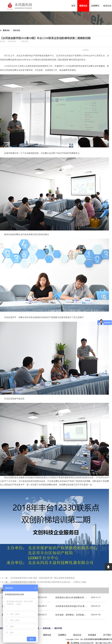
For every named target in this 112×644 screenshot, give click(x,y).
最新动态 (6, 30)
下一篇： (44, 582)
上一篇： (38, 578)
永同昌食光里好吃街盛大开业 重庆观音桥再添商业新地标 (81, 606)
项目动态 (17, 30)
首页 (73, 6)
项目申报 (58, 628)
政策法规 (47, 628)
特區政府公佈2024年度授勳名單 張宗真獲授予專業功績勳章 (82, 598)
